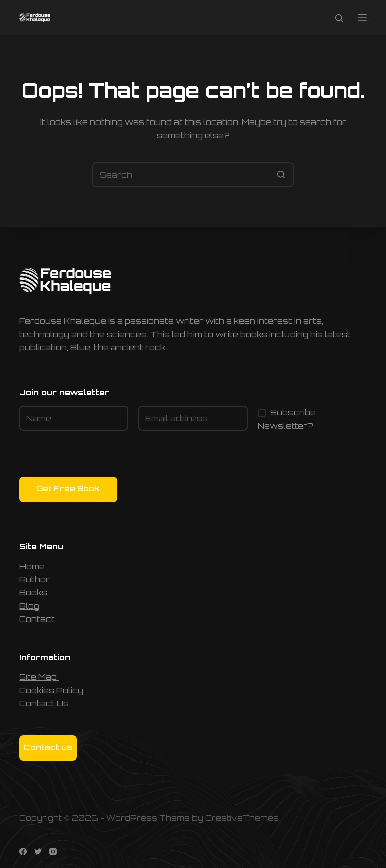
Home (32, 566)
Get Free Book (68, 489)
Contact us (48, 747)
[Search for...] (193, 175)
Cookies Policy (51, 690)
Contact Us (44, 703)
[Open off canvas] (362, 18)
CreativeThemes (242, 818)
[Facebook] (23, 852)
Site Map (39, 677)
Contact (37, 619)
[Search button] (281, 175)
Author (34, 579)
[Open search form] (339, 18)
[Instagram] (53, 852)
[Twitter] (38, 852)
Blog (29, 606)
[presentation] (95, 457)
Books (33, 592)
